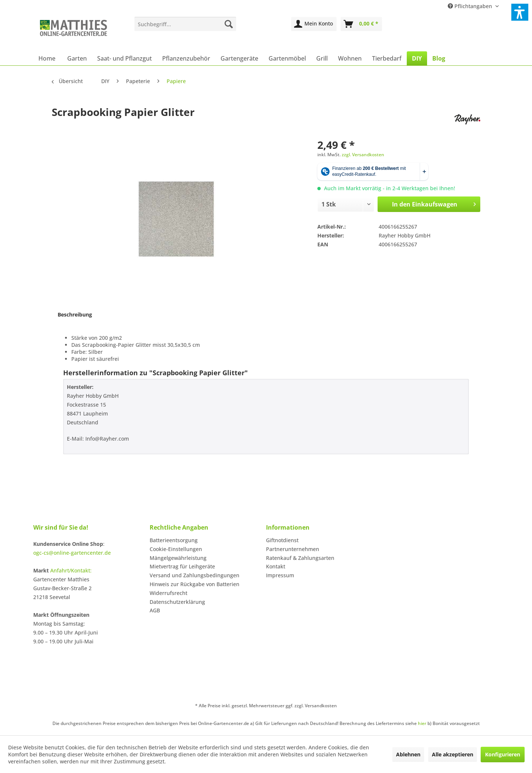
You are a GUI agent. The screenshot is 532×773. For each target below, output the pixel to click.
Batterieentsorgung (174, 540)
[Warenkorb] (361, 24)
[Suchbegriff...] (185, 24)
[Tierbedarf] (387, 58)
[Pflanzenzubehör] (186, 58)
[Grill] (322, 58)
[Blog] (439, 58)
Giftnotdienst (282, 540)
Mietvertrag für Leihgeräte (182, 566)
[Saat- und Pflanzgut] (125, 58)
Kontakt (276, 566)
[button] (520, 12)
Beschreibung (75, 314)
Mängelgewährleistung (178, 558)
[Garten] (77, 58)
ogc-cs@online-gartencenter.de (72, 553)
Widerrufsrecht (168, 593)
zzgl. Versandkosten (363, 155)
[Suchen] (229, 24)
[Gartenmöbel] (287, 58)
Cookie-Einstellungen (176, 549)
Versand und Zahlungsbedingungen (195, 575)
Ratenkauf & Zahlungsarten (300, 558)
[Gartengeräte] (239, 58)
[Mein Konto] (314, 24)
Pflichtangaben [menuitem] (471, 6)
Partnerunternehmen (293, 549)
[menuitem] (185, 24)
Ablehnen (408, 754)
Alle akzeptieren (453, 754)
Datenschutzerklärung (177, 602)
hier (422, 723)
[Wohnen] (350, 58)
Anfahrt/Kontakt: (71, 570)
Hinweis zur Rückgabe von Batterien (195, 584)
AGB (155, 610)
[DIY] (417, 58)
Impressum (280, 575)
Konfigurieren (503, 754)
